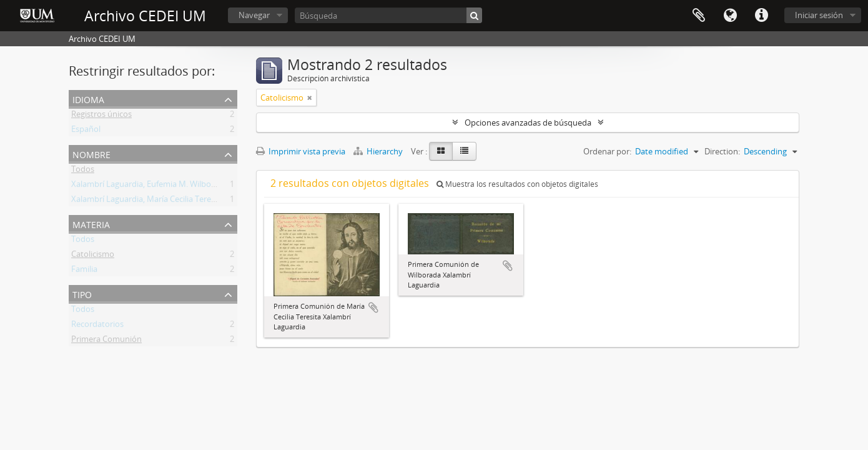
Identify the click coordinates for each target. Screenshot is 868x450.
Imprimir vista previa (301, 151)
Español (86, 131)
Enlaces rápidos (761, 16)
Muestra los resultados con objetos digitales (517, 184)
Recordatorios (97, 326)
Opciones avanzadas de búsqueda (528, 122)
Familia (84, 271)
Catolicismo (93, 256)
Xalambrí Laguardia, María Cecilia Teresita (148, 201)
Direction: (722, 151)
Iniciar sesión (819, 15)
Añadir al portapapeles (373, 307)
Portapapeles (699, 16)
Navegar (254, 15)
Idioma (730, 16)
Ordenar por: (607, 151)
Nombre (91, 153)
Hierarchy (379, 151)
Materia (91, 223)
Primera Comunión (106, 341)
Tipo (82, 293)
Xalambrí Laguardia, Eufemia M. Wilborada (150, 186)
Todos (83, 171)
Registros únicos (101, 116)
